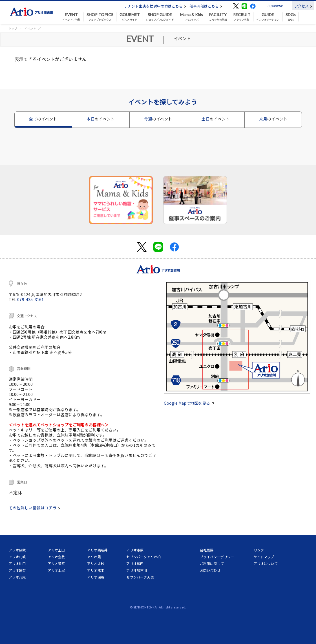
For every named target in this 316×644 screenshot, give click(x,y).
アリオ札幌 (17, 557)
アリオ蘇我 (17, 550)
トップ (13, 28)
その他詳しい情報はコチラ (34, 508)
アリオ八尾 (17, 577)
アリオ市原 (135, 550)
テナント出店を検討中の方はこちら (155, 6)
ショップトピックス (100, 17)
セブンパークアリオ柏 (143, 557)
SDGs (291, 17)
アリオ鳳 (94, 557)
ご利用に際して (212, 563)
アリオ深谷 (96, 577)
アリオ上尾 (57, 570)
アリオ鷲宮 (57, 563)
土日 (216, 119)
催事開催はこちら (206, 6)
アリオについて (266, 563)
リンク (259, 550)
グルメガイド (130, 17)
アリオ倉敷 (57, 557)
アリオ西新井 (97, 550)
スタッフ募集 (242, 17)
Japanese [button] (275, 6)
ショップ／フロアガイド (160, 17)
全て (43, 119)
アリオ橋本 (96, 570)
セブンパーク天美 (140, 577)
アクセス (303, 6)
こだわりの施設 (218, 17)
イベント (30, 28)
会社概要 (207, 550)
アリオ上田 (57, 550)
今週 (158, 119)
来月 (273, 119)
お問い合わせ (210, 570)
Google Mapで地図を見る (189, 403)
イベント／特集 (71, 17)
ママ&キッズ (192, 17)
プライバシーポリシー (217, 557)
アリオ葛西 (135, 563)
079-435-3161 (30, 299)
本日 (100, 119)
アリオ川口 (17, 563)
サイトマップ (264, 557)
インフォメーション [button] (268, 17)
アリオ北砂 (96, 563)
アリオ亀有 (17, 570)
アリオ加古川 (137, 570)
